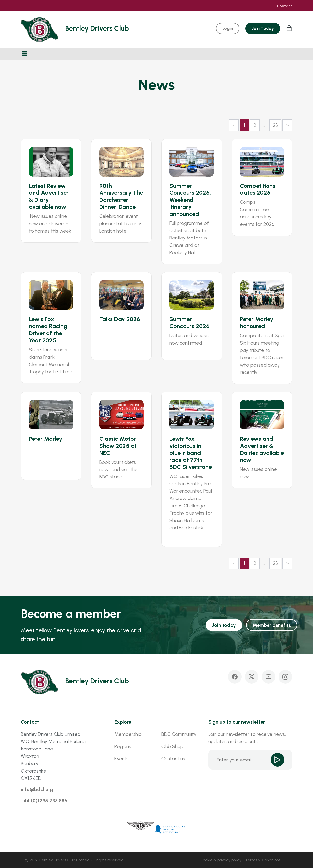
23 (275, 125)
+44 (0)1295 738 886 (44, 801)
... (264, 125)
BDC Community (179, 734)
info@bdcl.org (37, 789)
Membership (128, 734)
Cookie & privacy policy (221, 860)
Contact (285, 6)
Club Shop (172, 746)
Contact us (173, 759)
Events (122, 759)
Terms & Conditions (263, 860)
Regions (123, 746)
